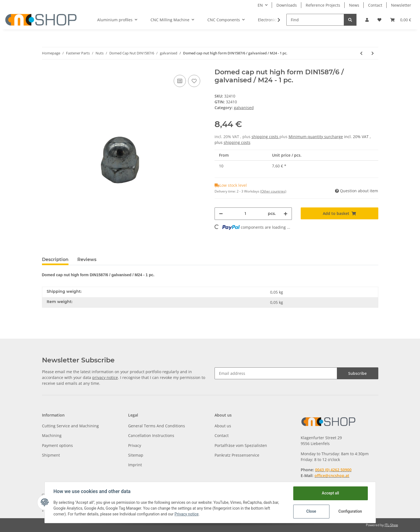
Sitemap (136, 455)
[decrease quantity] (221, 214)
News (354, 5)
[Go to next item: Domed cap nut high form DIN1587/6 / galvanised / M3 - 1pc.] (373, 53)
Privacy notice (187, 514)
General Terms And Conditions (157, 426)
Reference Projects (323, 5)
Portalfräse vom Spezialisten (241, 445)
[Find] (315, 20)
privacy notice (105, 377)
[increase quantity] (286, 214)
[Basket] (401, 20)
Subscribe (357, 373)
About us (223, 426)
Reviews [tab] (87, 260)
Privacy (135, 445)
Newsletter (401, 5)
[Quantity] (245, 214)
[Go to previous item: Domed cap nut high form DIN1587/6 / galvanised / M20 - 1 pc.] (361, 53)
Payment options (57, 445)
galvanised (244, 108)
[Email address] (276, 373)
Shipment (51, 455)
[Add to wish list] (194, 81)
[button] (367, 20)
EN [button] (260, 5)
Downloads (287, 5)
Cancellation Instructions (151, 435)
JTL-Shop (391, 525)
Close (311, 511)
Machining (52, 435)
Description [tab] (55, 260)
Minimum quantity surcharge (316, 137)
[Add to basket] (340, 213)
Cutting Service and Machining (70, 426)
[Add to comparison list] (180, 81)
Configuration (350, 511)
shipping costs (266, 137)
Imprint (135, 465)
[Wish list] (379, 20)
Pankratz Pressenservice (237, 455)
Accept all (330, 493)
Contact (375, 5)
